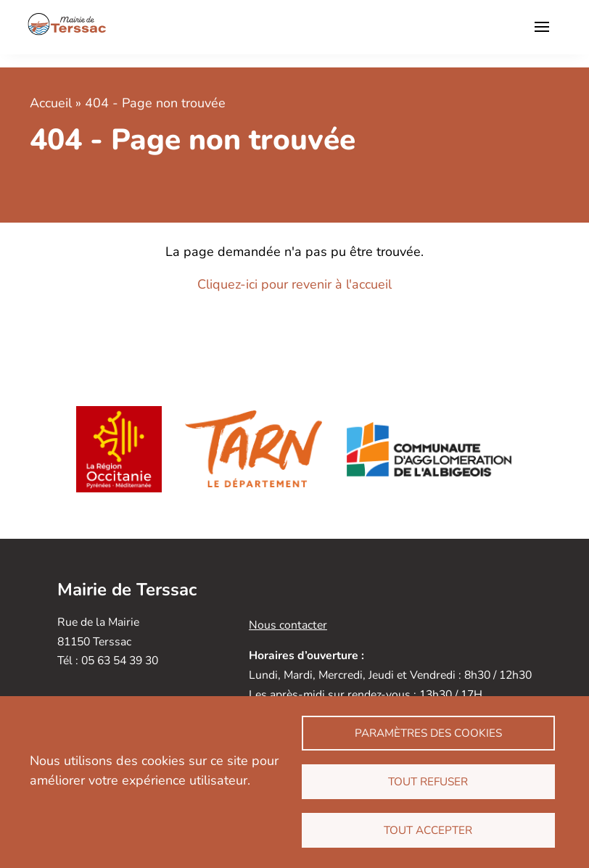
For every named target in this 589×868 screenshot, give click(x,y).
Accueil (51, 103)
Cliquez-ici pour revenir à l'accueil (294, 284)
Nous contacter (288, 625)
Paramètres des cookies (428, 733)
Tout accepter (428, 830)
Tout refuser (428, 782)
